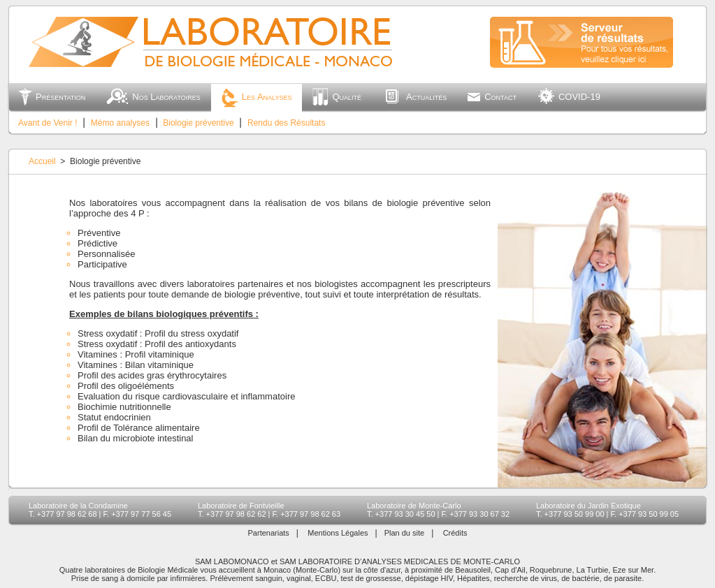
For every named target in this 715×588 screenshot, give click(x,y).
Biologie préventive (198, 123)
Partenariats (269, 533)
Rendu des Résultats (286, 123)
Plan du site (404, 533)
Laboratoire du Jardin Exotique (588, 506)
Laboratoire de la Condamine (78, 506)
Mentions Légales (338, 533)
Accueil (42, 161)
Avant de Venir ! (48, 123)
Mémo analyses (120, 123)
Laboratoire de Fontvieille (241, 506)
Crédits (455, 533)
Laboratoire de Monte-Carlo (414, 506)
